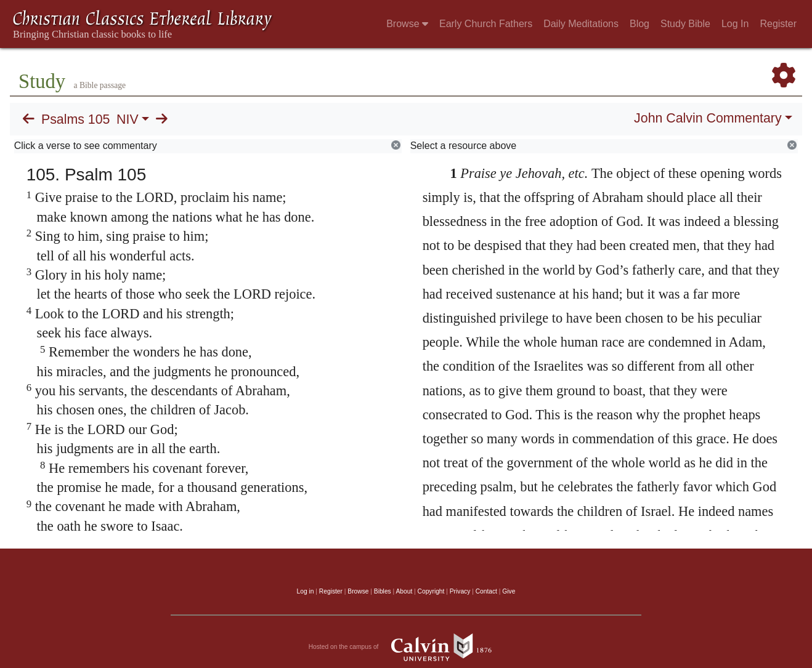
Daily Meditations (581, 24)
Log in (306, 591)
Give (509, 591)
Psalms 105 (75, 119)
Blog (639, 24)
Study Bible (685, 24)
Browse (407, 24)
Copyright (431, 591)
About (404, 591)
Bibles (383, 591)
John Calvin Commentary (708, 118)
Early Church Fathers (486, 24)
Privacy (460, 591)
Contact (486, 591)
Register (778, 24)
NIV (128, 119)
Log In (735, 24)
